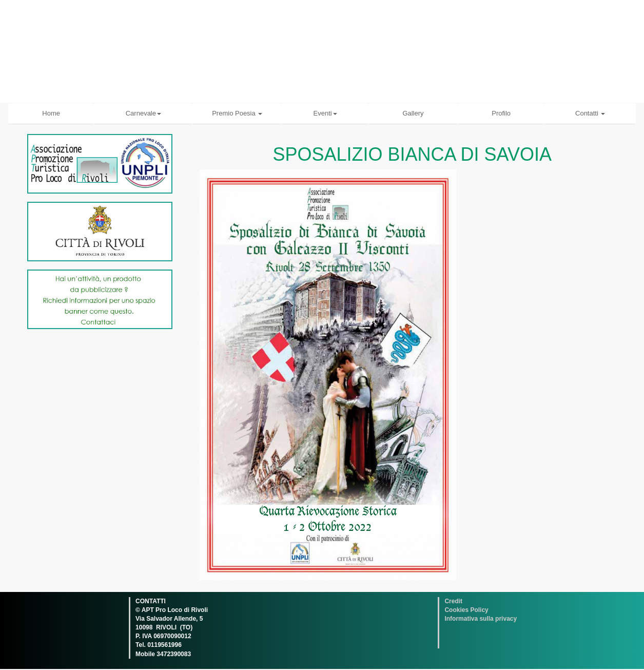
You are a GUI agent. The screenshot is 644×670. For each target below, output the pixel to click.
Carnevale (143, 113)
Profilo (501, 113)
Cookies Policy (466, 610)
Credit (453, 601)
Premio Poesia (237, 113)
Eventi (325, 113)
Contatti (590, 113)
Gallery (413, 113)
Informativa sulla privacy (481, 619)
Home (51, 113)
